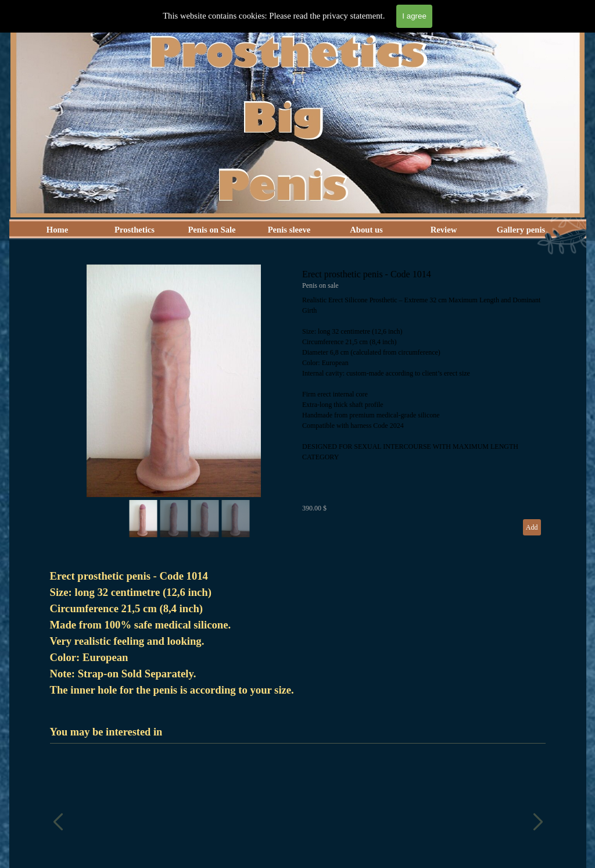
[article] (298, 402)
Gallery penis (521, 230)
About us (366, 230)
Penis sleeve (289, 230)
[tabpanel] (298, 633)
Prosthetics (135, 230)
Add (532, 527)
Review (444, 230)
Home (57, 230)
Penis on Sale (212, 230)
